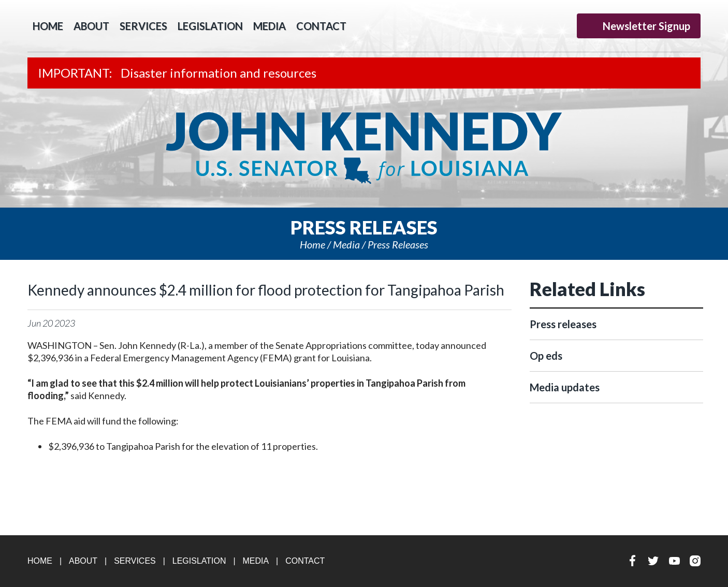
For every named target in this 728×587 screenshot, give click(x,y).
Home (312, 244)
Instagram (561, 25)
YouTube (541, 25)
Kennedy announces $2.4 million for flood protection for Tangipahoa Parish (266, 290)
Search (367, 26)
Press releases (398, 244)
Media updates (565, 387)
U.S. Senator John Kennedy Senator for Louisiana (364, 148)
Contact (321, 26)
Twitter (521, 25)
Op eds (546, 356)
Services (143, 26)
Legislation (210, 26)
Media (270, 26)
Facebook (500, 25)
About (91, 26)
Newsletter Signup (639, 26)
